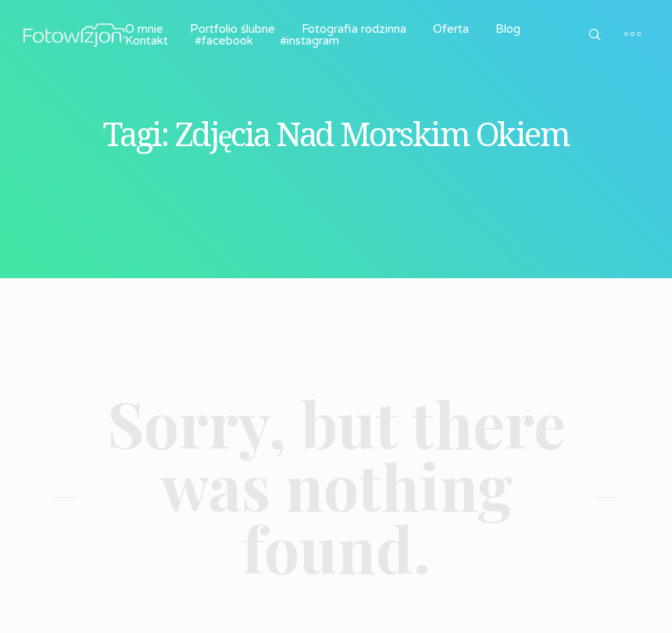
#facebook (224, 41)
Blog (508, 29)
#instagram (309, 41)
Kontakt (147, 41)
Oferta (451, 29)
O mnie (144, 29)
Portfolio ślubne (232, 29)
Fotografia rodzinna (354, 29)
